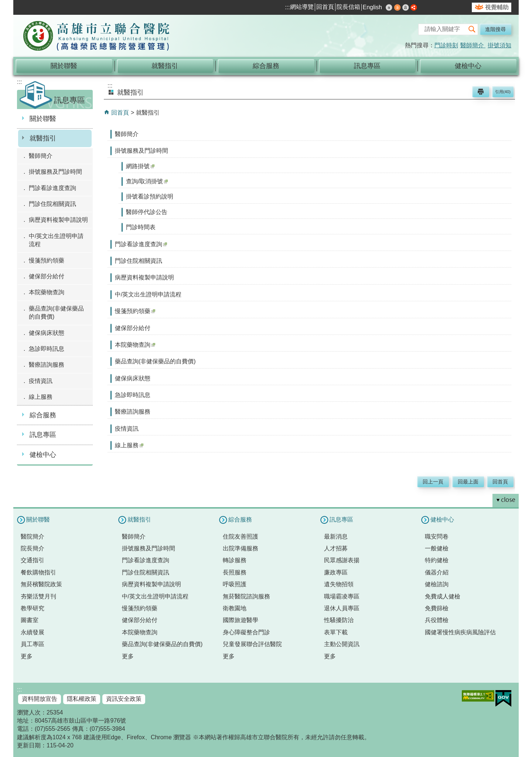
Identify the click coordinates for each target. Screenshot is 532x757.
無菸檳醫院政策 (41, 584)
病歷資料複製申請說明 (58, 220)
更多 (27, 656)
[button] (472, 29)
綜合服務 (266, 66)
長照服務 (235, 572)
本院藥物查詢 (47, 292)
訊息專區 (367, 66)
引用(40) (503, 92)
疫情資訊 (41, 381)
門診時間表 (141, 227)
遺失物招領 (339, 584)
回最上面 (468, 482)
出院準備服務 (241, 548)
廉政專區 (336, 572)
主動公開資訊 (342, 644)
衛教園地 (235, 608)
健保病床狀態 (47, 333)
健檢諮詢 (437, 584)
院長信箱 (348, 7)
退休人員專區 (342, 608)
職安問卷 (437, 537)
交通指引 (33, 560)
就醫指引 (165, 66)
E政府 (503, 698)
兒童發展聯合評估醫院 (252, 644)
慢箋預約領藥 (47, 260)
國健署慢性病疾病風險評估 (460, 632)
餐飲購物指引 (38, 572)
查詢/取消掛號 (147, 181)
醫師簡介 (473, 45)
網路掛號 (140, 166)
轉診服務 (235, 560)
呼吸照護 (235, 584)
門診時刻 (446, 45)
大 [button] (406, 7)
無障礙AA (478, 696)
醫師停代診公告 (147, 212)
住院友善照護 (241, 537)
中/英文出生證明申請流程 (56, 240)
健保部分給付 (47, 276)
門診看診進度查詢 (52, 188)
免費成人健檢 (443, 596)
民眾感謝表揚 (342, 560)
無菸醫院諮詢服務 (246, 596)
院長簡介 (33, 548)
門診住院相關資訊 (52, 204)
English (372, 7)
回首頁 (325, 7)
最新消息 (336, 537)
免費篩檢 (437, 608)
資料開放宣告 (40, 699)
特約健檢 (437, 560)
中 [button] (398, 7)
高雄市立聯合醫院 (96, 37)
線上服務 (41, 397)
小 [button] (389, 7)
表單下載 (336, 632)
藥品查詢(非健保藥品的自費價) (56, 313)
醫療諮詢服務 (47, 365)
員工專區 (33, 644)
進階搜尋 (495, 29)
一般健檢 (437, 548)
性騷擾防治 (339, 620)
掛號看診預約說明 (150, 196)
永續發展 (33, 632)
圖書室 (30, 620)
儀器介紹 (437, 572)
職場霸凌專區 (342, 596)
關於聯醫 (64, 66)
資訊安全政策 (124, 699)
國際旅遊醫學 (241, 620)
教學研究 (33, 608)
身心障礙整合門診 (246, 632)
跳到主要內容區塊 (4, 4)
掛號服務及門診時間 (55, 172)
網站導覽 (302, 7)
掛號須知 (499, 45)
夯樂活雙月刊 (38, 596)
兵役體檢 (437, 620)
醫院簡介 (33, 537)
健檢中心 (468, 66)
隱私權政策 (82, 699)
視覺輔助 (497, 7)
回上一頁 (433, 482)
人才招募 (336, 548)
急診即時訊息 (47, 349)
